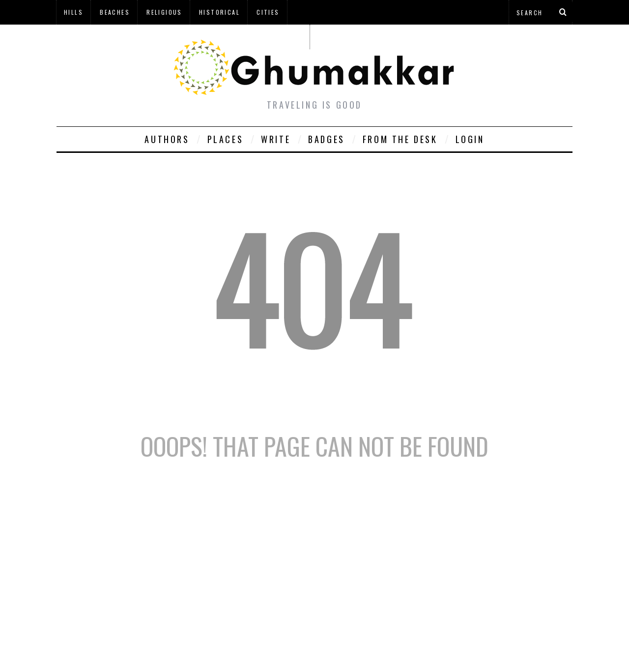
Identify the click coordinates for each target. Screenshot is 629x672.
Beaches (115, 12)
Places (226, 139)
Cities (268, 12)
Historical (219, 12)
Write (276, 139)
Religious (164, 12)
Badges (327, 139)
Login (470, 139)
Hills (73, 12)
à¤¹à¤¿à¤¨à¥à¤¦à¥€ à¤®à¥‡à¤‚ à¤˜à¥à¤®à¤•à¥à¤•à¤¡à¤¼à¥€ (183, 37)
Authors (167, 139)
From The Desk (400, 139)
